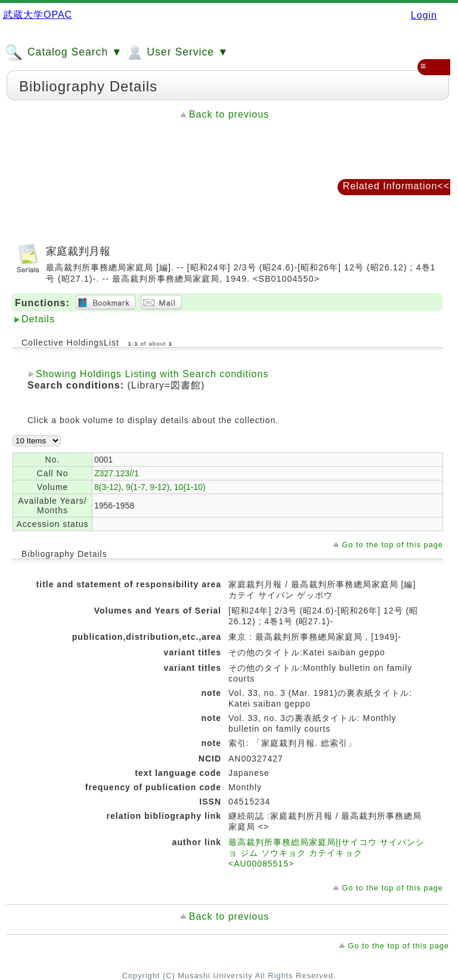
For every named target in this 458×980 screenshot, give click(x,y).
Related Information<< (396, 186)
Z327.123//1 (117, 473)
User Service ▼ (177, 53)
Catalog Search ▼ (64, 53)
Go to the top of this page (392, 545)
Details (38, 319)
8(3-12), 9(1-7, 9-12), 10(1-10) (150, 487)
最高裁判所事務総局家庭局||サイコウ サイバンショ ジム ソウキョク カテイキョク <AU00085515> (327, 853)
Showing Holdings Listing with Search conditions (152, 374)
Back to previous (229, 114)
